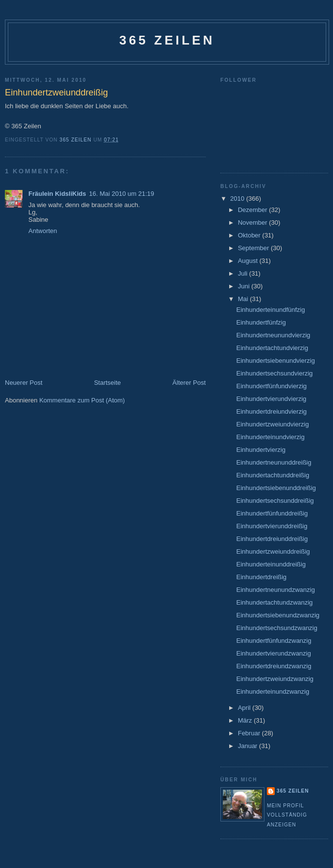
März (246, 720)
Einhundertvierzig (261, 450)
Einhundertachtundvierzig (272, 348)
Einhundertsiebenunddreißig (276, 488)
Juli (244, 273)
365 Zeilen (167, 40)
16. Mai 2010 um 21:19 (122, 194)
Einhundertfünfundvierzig (271, 386)
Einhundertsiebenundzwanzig (278, 615)
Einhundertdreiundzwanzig (274, 666)
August (249, 261)
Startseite (107, 383)
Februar (250, 733)
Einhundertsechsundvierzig (274, 373)
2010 (238, 199)
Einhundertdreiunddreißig (272, 539)
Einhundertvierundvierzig (271, 399)
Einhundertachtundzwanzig (274, 602)
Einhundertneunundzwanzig (275, 590)
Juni (245, 286)
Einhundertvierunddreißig (272, 526)
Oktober (250, 235)
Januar (249, 746)
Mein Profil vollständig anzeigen (287, 815)
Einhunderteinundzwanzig (273, 692)
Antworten (43, 231)
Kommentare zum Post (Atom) (82, 400)
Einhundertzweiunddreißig (273, 551)
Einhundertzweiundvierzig (272, 424)
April (245, 708)
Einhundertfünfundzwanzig (274, 641)
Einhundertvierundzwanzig (273, 653)
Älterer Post (189, 383)
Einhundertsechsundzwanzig (277, 628)
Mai (244, 299)
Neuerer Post (24, 383)
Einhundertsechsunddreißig (275, 501)
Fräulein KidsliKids (57, 194)
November (254, 223)
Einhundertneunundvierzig (273, 335)
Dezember (254, 210)
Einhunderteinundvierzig (270, 437)
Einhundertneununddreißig (274, 462)
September (254, 248)
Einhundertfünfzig (261, 322)
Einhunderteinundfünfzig (270, 310)
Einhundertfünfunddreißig (272, 513)
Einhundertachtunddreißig (273, 475)
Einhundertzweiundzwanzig (275, 679)
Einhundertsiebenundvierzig (275, 361)
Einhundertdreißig (261, 577)
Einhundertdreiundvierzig (271, 411)
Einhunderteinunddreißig (271, 564)
